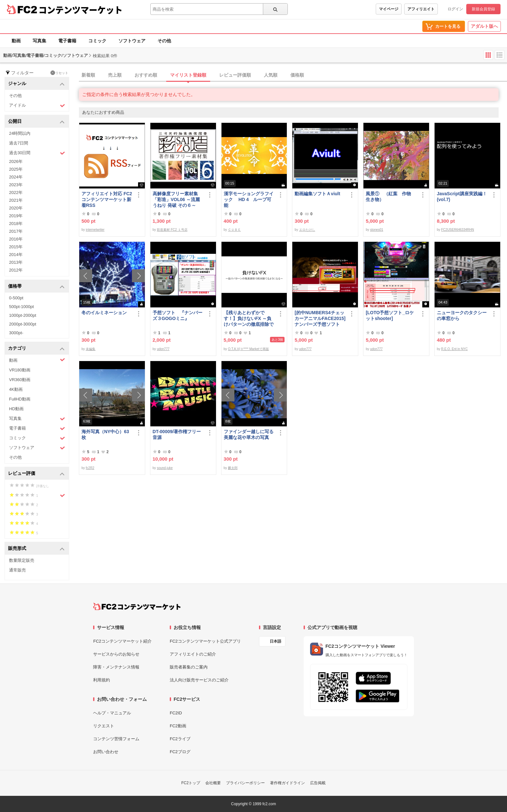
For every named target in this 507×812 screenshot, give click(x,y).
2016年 (16, 239)
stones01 (377, 230)
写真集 (39, 41)
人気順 (271, 75)
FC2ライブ (180, 739)
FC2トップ (191, 783)
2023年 (16, 185)
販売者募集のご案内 (189, 667)
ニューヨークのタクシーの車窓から (462, 315)
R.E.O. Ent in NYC (454, 349)
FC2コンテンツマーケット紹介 (122, 641)
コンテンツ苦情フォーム (116, 739)
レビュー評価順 (235, 75)
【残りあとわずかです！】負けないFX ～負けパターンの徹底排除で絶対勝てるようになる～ (249, 319)
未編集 (91, 349)
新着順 (88, 75)
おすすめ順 (146, 75)
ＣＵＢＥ (234, 230)
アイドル (37, 106)
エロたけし (307, 230)
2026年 (16, 161)
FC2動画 (178, 726)
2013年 (16, 262)
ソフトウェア (132, 41)
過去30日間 (37, 153)
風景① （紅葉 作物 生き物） (391, 197)
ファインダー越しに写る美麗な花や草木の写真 (249, 434)
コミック (97, 41)
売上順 (115, 75)
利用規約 (102, 680)
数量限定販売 (22, 560)
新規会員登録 (483, 9)
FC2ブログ (180, 752)
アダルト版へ (484, 26)
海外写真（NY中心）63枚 (105, 434)
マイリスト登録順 (188, 75)
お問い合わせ (106, 752)
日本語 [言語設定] (275, 641)
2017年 (16, 231)
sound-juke (165, 468)
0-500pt (16, 298)
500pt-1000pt (22, 307)
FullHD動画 (20, 399)
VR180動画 (20, 370)
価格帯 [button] (36, 287)
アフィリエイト (421, 9)
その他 (164, 41)
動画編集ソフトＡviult (317, 194)
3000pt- (16, 333)
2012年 (16, 270)
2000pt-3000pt (23, 324)
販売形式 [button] (36, 549)
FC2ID (176, 713)
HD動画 (16, 409)
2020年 (16, 208)
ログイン (455, 9)
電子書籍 (67, 41)
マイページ (389, 9)
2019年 (16, 216)
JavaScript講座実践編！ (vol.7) (463, 197)
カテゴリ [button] (36, 349)
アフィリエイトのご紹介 (193, 654)
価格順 (297, 75)
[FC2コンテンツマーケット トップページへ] (137, 606)
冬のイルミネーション (104, 313)
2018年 (16, 224)
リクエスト (104, 726)
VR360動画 (20, 380)
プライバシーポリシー (245, 783)
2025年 (16, 169)
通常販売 (17, 570)
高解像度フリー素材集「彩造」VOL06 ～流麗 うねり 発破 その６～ (176, 199)
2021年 (16, 200)
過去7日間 (19, 143)
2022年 (16, 192)
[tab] (293, 75)
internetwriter (95, 230)
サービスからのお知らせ (116, 654)
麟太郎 (233, 468)
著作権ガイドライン (287, 783)
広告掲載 (318, 783)
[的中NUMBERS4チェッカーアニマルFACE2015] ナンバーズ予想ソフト (320, 318)
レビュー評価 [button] (36, 474)
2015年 (16, 247)
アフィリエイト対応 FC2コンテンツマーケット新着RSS (107, 199)
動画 (16, 41)
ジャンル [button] (36, 84)
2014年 (16, 255)
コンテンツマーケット (81, 10)
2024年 (16, 177)
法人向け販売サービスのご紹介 (199, 680)
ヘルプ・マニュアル (112, 713)
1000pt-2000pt (23, 315)
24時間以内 (20, 133)
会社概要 (213, 783)
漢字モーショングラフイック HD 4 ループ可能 (249, 199)
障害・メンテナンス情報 (116, 667)
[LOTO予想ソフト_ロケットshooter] (390, 315)
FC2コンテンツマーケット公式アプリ (205, 641)
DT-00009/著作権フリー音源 (177, 434)
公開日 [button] (36, 122)
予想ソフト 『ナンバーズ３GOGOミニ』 (178, 315)
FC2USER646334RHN (458, 230)
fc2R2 (90, 468)
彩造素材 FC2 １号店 (172, 230)
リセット (59, 73)
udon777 (163, 349)
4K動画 (16, 389)
